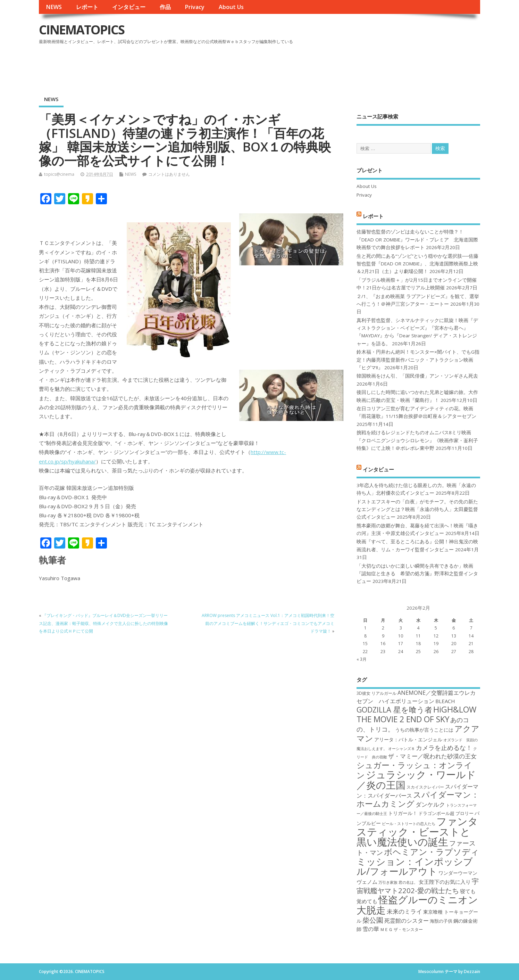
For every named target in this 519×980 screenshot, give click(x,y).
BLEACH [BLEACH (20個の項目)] (445, 701)
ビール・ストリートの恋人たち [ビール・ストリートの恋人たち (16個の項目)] (409, 824)
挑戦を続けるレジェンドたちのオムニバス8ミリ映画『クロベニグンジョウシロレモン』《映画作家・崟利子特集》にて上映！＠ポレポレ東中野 (417, 440)
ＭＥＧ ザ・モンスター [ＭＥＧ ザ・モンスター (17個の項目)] (401, 929)
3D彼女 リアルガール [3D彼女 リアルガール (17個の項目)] (376, 693)
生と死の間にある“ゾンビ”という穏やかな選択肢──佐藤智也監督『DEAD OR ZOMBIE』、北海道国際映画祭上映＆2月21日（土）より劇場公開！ (417, 264)
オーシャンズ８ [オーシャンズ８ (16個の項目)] (401, 749)
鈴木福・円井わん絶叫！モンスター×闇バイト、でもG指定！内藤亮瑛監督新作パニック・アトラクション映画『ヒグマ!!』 (418, 360)
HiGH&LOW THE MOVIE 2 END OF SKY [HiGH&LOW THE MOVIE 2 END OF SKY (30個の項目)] (416, 714)
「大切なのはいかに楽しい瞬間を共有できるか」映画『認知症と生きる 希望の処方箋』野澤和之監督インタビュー (417, 574)
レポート (87, 7)
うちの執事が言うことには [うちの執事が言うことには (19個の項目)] (424, 730)
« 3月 (362, 659)
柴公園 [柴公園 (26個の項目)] (373, 920)
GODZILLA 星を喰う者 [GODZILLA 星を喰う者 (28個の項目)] (394, 710)
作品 (165, 7)
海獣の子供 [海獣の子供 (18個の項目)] (441, 921)
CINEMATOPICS (82, 30)
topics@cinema (59, 174)
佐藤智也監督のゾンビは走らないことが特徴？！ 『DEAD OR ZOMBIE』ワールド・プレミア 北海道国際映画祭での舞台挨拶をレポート (417, 240)
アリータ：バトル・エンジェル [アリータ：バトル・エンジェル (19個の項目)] (408, 739)
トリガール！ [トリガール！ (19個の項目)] (403, 813)
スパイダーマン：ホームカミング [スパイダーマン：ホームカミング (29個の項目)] (418, 799)
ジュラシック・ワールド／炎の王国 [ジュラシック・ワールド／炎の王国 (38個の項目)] (416, 779)
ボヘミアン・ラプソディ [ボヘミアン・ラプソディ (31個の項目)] (432, 852)
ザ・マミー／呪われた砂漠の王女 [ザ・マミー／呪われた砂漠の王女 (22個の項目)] (432, 756)
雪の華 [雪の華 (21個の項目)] (371, 929)
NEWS (54, 7)
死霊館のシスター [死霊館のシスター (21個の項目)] (407, 921)
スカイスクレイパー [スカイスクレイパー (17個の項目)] (425, 787)
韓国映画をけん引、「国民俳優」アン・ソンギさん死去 (417, 376)
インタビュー (129, 7)
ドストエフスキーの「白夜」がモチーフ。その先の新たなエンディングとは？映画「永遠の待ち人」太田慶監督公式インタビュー (417, 509)
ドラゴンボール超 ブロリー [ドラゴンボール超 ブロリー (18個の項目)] (446, 813)
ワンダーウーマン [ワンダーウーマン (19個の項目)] (458, 873)
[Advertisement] (348, 66)
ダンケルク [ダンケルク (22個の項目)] (430, 804)
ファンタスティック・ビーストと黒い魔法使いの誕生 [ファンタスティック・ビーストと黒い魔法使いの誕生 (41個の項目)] (417, 831)
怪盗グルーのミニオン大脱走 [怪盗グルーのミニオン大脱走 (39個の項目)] (417, 904)
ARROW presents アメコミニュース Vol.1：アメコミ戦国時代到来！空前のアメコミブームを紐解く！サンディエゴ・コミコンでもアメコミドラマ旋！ (268, 623)
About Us (231, 7)
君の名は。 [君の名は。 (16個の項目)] (408, 882)
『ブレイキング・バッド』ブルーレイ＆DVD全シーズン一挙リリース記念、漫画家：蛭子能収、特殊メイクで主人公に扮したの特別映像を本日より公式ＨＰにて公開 (103, 623)
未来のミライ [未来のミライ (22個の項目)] (404, 911)
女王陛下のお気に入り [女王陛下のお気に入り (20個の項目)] (445, 882)
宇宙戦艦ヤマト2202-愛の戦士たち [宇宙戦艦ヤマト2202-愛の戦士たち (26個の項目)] (418, 886)
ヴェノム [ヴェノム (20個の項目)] (367, 882)
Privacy (195, 7)
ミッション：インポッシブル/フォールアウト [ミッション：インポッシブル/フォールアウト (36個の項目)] (415, 866)
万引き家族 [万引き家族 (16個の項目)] (388, 882)
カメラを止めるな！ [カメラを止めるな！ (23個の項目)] (444, 748)
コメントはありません (169, 174)
